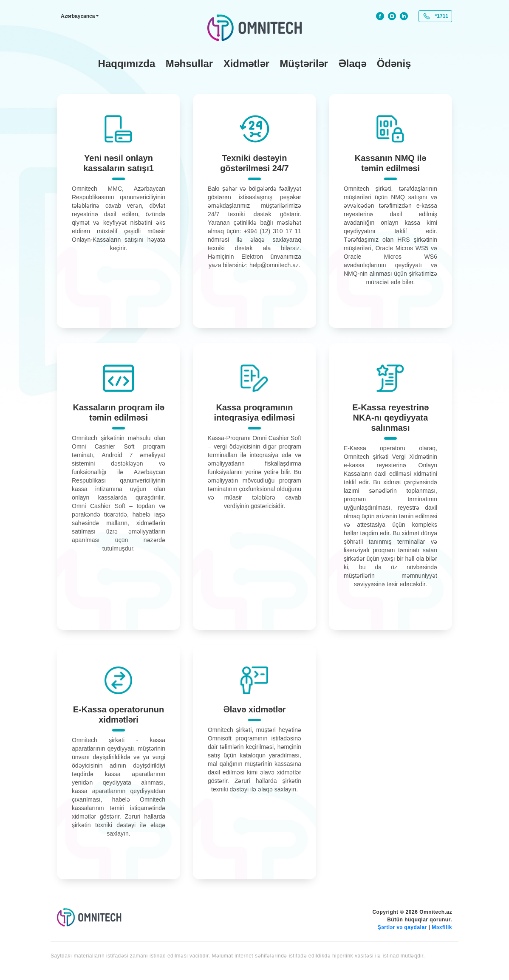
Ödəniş (394, 64)
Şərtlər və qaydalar (402, 927)
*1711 (442, 16)
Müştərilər (304, 64)
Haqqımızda (127, 64)
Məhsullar (189, 64)
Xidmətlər (246, 64)
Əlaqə (352, 64)
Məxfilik (442, 927)
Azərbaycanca (78, 16)
